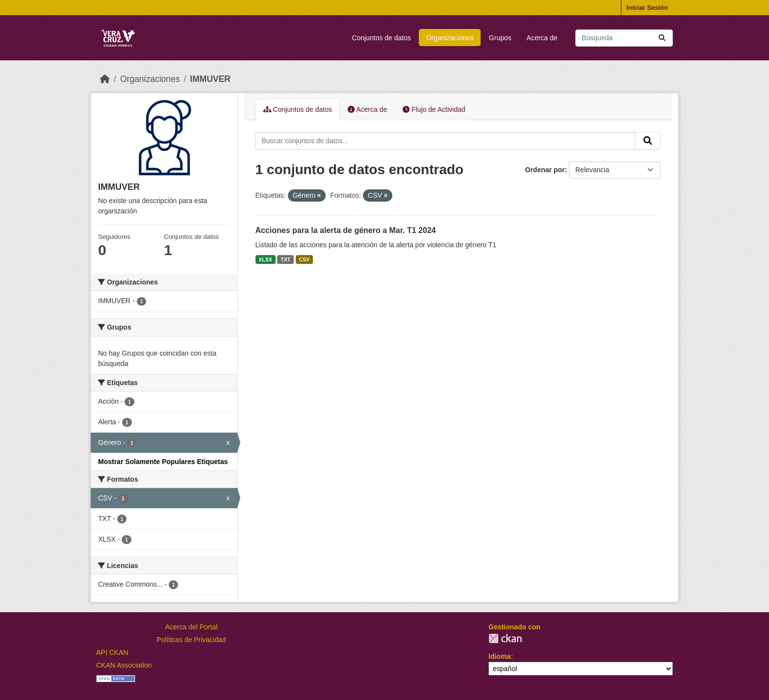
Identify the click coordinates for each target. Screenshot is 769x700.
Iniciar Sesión (647, 8)
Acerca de (542, 38)
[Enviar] (662, 38)
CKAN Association (124, 665)
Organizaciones (450, 38)
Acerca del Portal (192, 627)
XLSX (265, 259)
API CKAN (112, 652)
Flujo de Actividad (434, 109)
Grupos (500, 38)
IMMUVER (210, 79)
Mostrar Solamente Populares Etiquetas (163, 462)
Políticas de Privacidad (191, 640)
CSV (305, 259)
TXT (285, 259)
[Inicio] (105, 79)
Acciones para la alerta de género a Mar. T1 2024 (346, 230)
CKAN (505, 638)
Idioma (500, 656)
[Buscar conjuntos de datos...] (624, 38)
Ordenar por (545, 170)
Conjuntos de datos (381, 38)
